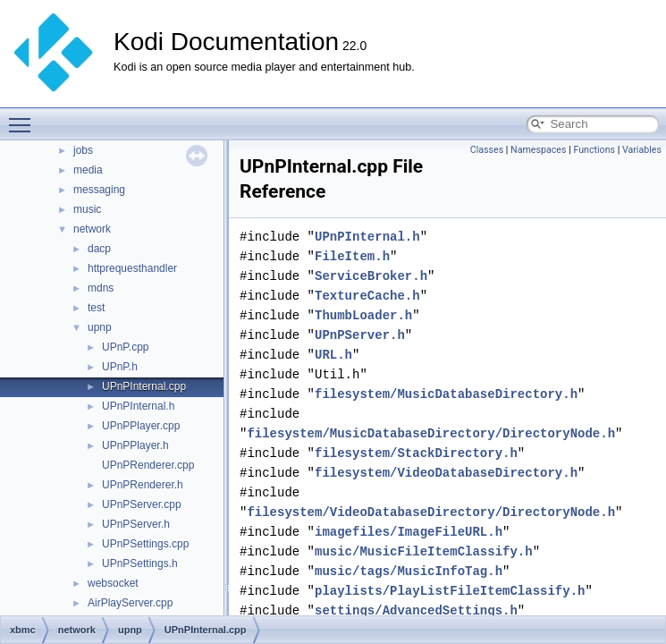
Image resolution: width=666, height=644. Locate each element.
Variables (642, 150)
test (96, 308)
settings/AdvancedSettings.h (416, 610)
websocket (113, 583)
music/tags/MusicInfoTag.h (409, 571)
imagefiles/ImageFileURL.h (409, 532)
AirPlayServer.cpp (130, 603)
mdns (101, 288)
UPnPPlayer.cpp (141, 426)
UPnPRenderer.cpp (148, 465)
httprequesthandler (132, 268)
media (88, 170)
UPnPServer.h (136, 524)
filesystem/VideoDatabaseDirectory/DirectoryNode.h (431, 512)
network (92, 229)
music (87, 209)
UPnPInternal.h (138, 406)
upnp (100, 327)
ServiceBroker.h (371, 276)
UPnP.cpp (125, 347)
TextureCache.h (367, 296)
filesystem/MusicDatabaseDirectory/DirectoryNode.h (431, 433)
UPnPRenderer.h (143, 485)
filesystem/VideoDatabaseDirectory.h (446, 473)
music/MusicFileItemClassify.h (424, 551)
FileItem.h (352, 256)
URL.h (333, 355)
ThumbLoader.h (363, 315)
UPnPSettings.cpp (145, 544)
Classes (487, 150)
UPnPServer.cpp (142, 504)
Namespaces (538, 150)
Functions (594, 150)
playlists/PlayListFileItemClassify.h (450, 591)
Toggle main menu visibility (24, 117)
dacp (99, 249)
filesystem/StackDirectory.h (416, 453)
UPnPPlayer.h (135, 445)
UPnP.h (120, 367)
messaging (99, 190)
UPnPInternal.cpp (144, 386)
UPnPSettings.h (140, 563)
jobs (83, 150)
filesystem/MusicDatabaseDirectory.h (446, 394)
